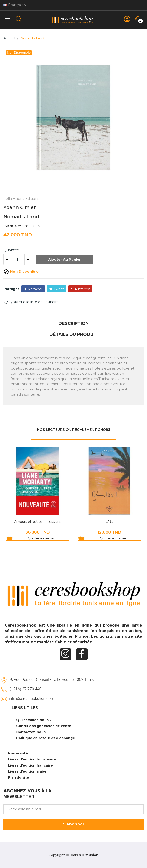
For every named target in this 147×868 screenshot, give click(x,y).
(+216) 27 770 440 (26, 689)
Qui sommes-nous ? (34, 720)
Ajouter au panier (64, 259)
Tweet (59, 289)
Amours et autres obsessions (38, 522)
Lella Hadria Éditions (21, 198)
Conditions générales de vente (44, 726)
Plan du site (19, 777)
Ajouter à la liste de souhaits (31, 302)
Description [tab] (74, 323)
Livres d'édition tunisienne (32, 759)
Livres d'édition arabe (27, 771)
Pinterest (83, 289)
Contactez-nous (31, 732)
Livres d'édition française (31, 765)
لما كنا (109, 522)
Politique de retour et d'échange (46, 738)
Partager (35, 289)
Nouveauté (18, 753)
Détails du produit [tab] (73, 334)
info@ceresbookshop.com (31, 698)
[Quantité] (17, 259)
